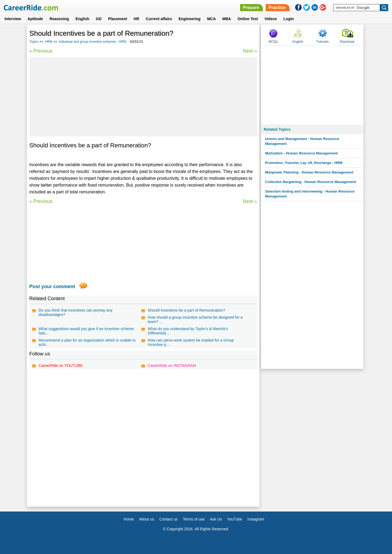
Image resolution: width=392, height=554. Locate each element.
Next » (250, 51)
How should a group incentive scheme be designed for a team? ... (195, 319)
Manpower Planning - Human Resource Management (309, 172)
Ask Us (216, 519)
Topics (34, 42)
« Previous (41, 51)
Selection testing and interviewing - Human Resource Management (310, 194)
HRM (49, 42)
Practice (277, 7)
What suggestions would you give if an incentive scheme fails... (86, 331)
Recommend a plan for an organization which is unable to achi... (87, 342)
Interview (13, 19)
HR (136, 19)
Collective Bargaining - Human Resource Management (311, 182)
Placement (118, 19)
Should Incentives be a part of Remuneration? (187, 310)
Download (347, 42)
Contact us (168, 519)
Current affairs (159, 19)
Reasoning (59, 19)
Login (289, 19)
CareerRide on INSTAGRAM (172, 366)
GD (99, 19)
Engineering (190, 19)
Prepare (251, 7)
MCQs (273, 42)
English (82, 19)
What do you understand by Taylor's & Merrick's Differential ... (188, 331)
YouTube (235, 519)
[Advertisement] (143, 97)
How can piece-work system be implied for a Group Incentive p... (191, 342)
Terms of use (194, 519)
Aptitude (35, 19)
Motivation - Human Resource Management (301, 153)
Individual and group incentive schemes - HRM (93, 42)
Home (129, 519)
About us (147, 519)
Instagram (256, 519)
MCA (212, 19)
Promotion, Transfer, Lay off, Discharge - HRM (304, 163)
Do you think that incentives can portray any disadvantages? (76, 312)
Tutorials (323, 42)
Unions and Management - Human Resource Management (302, 141)
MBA (227, 19)
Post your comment (52, 287)
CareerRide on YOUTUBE (61, 366)
